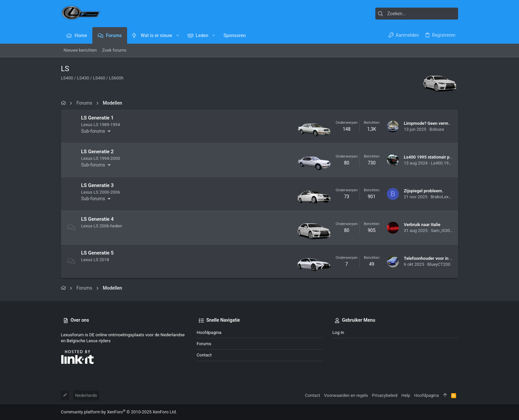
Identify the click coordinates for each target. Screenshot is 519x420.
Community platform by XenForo (119, 412)
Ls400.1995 (442, 163)
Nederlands (86, 395)
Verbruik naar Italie (422, 225)
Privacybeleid (385, 395)
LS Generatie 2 (97, 152)
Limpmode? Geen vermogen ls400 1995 (442, 123)
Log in (338, 332)
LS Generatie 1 (97, 118)
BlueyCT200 (439, 264)
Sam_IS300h (443, 231)
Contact (204, 355)
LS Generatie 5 (97, 253)
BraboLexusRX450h (449, 197)
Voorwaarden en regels (346, 395)
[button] (177, 35)
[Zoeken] (417, 14)
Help (406, 395)
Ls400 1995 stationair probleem (435, 157)
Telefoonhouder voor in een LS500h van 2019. (448, 258)
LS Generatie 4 (97, 219)
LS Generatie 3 (97, 185)
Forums (204, 344)
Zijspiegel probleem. (424, 191)
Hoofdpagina (209, 332)
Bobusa (437, 129)
